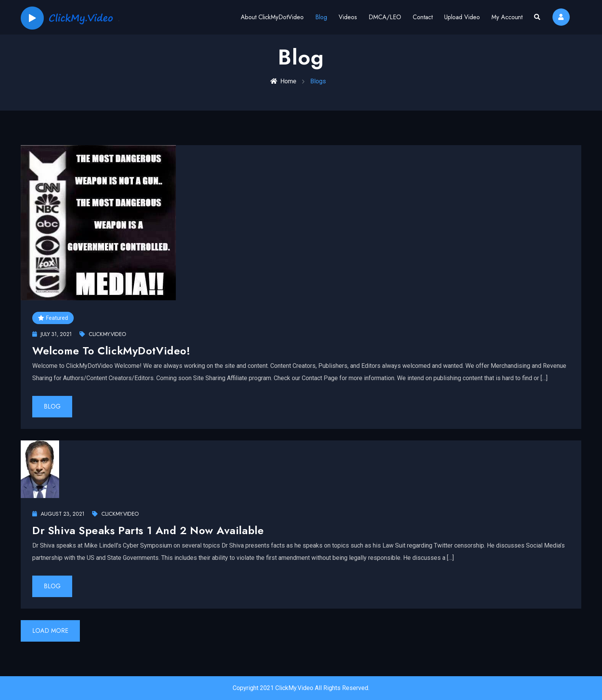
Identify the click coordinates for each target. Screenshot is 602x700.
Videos (348, 17)
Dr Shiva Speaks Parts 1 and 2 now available (148, 530)
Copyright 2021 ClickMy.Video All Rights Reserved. (301, 688)
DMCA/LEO (385, 17)
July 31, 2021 (52, 334)
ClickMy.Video (103, 334)
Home (283, 81)
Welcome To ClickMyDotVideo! (111, 351)
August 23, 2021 (58, 514)
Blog (321, 17)
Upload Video (462, 17)
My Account (507, 17)
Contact (423, 17)
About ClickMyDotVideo (272, 17)
